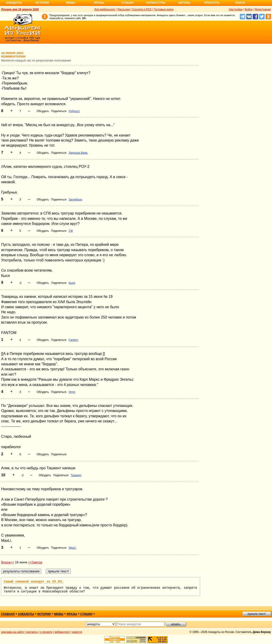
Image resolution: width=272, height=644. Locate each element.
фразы (72, 614)
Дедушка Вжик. (78, 153)
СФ (71, 231)
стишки (86, 614)
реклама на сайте (13, 632)
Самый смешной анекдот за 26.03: (34, 582)
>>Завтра (35, 562)
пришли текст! (257, 614)
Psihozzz (74, 111)
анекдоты (26, 614)
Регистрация (263, 9)
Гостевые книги (164, 9)
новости (77, 632)
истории (44, 614)
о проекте (46, 632)
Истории (42, 3)
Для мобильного (105, 9)
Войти (249, 9)
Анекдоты (14, 3)
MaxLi (72, 548)
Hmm (72, 392)
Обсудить (43, 111)
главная (8, 614)
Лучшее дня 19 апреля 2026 (20, 9)
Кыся (72, 283)
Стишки (127, 3)
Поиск (240, 3)
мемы (59, 614)
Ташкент (76, 475)
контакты (32, 632)
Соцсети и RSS (142, 9)
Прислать (212, 3)
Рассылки (124, 9)
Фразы (99, 3)
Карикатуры (156, 3)
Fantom (73, 340)
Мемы (71, 3)
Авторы (184, 3)
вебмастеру (62, 632)
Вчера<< (8, 562)
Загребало (75, 200)
